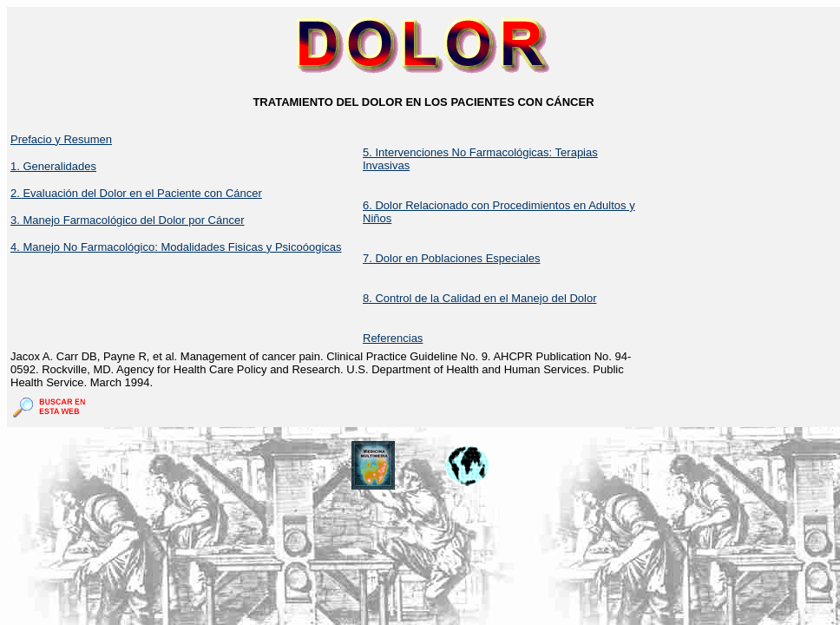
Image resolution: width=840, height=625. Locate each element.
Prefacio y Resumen (61, 139)
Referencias (393, 338)
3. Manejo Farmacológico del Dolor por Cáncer (128, 220)
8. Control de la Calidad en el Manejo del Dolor (480, 298)
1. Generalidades (53, 166)
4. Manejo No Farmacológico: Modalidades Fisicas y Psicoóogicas (176, 247)
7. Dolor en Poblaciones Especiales (452, 258)
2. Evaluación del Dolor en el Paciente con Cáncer (136, 193)
